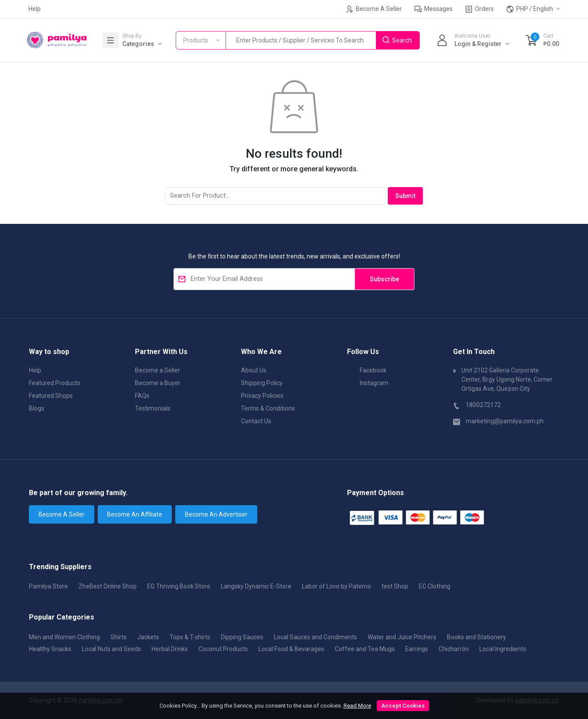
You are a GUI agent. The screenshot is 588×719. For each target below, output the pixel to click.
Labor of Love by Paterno (337, 586)
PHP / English (530, 9)
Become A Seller (374, 9)
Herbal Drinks (170, 649)
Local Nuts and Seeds (112, 649)
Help (35, 9)
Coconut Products (223, 649)
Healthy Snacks (50, 649)
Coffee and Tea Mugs (365, 649)
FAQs (142, 396)
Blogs (37, 408)
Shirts (119, 637)
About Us (254, 370)
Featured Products (55, 383)
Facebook (367, 370)
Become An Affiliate (135, 514)
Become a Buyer (158, 383)
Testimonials (153, 408)
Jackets (148, 637)
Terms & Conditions (268, 408)
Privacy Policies (262, 396)
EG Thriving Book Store (179, 586)
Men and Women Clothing (64, 637)
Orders (480, 9)
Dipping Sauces (242, 637)
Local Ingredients (503, 649)
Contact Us (256, 421)
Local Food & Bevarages (291, 649)
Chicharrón (454, 649)
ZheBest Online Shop (108, 586)
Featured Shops (51, 396)
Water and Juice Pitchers (402, 637)
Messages (434, 9)
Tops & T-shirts (190, 637)
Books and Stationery (476, 637)
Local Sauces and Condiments (315, 637)
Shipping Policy (262, 383)
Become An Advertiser (216, 514)
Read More (357, 706)
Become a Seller (158, 370)
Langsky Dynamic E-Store (256, 586)
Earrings (417, 649)
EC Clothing (435, 586)
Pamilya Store (48, 586)
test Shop (395, 586)
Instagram (368, 383)
